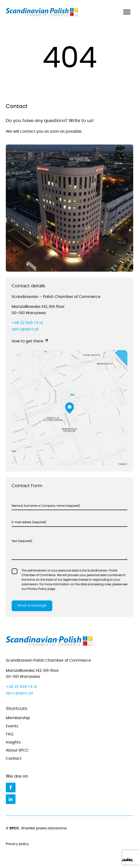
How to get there (27, 341)
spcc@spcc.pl (25, 329)
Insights (13, 742)
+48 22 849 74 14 (27, 323)
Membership (18, 718)
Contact (14, 759)
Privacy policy (69, 844)
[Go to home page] (69, 642)
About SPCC (17, 750)
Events (12, 726)
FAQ (10, 734)
